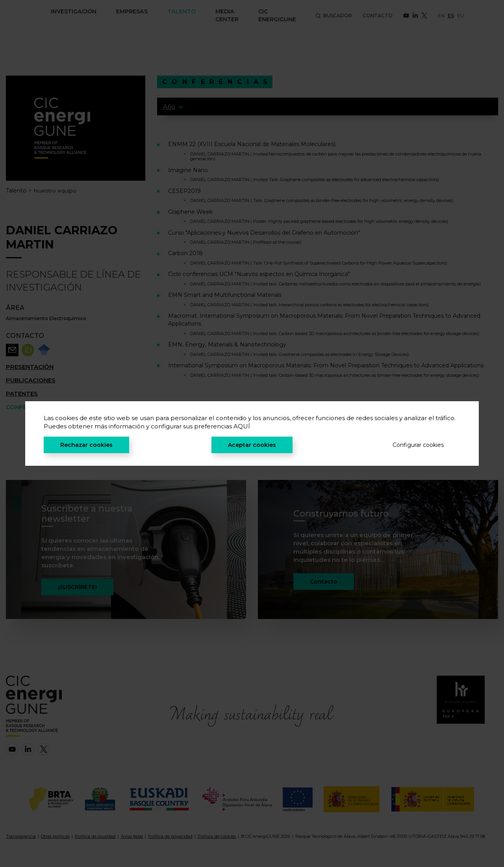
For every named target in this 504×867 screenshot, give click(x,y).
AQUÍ (242, 426)
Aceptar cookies (252, 445)
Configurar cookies (418, 445)
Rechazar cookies (86, 445)
